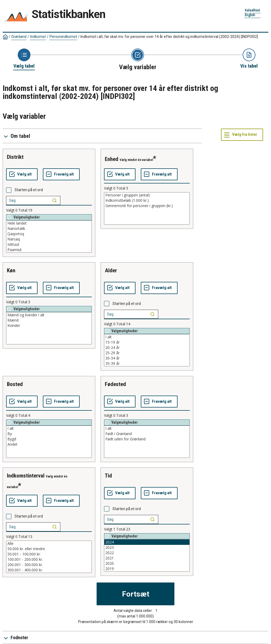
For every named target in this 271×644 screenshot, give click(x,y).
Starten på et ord (29, 190)
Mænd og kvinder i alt (49, 315)
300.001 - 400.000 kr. (49, 570)
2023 (147, 547)
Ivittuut (49, 244)
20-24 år (147, 348)
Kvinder (49, 326)
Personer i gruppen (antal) (147, 195)
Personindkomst (63, 37)
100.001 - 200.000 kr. (49, 559)
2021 (147, 558)
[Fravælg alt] (61, 174)
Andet (49, 444)
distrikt (15, 157)
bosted (15, 384)
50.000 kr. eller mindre (49, 549)
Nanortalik (49, 229)
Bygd (49, 439)
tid (108, 476)
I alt (147, 337)
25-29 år (147, 353)
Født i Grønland (147, 434)
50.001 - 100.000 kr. (49, 554)
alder (111, 270)
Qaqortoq (49, 234)
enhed (112, 159)
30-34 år (147, 358)
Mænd (49, 320)
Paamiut (49, 250)
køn (11, 270)
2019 (147, 569)
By (49, 434)
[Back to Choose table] (24, 59)
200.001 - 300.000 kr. (49, 565)
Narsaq (49, 239)
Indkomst (38, 37)
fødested (115, 384)
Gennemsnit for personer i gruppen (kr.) (147, 206)
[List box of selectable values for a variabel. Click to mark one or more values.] (49, 236)
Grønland (19, 37)
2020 (147, 563)
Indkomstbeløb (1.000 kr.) (147, 200)
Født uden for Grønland (147, 439)
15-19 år (147, 342)
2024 (147, 542)
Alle (49, 544)
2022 (147, 553)
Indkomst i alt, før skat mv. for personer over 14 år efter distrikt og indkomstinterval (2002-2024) (169, 37)
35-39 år (147, 363)
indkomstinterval (26, 476)
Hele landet (49, 223)
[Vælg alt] (22, 174)
